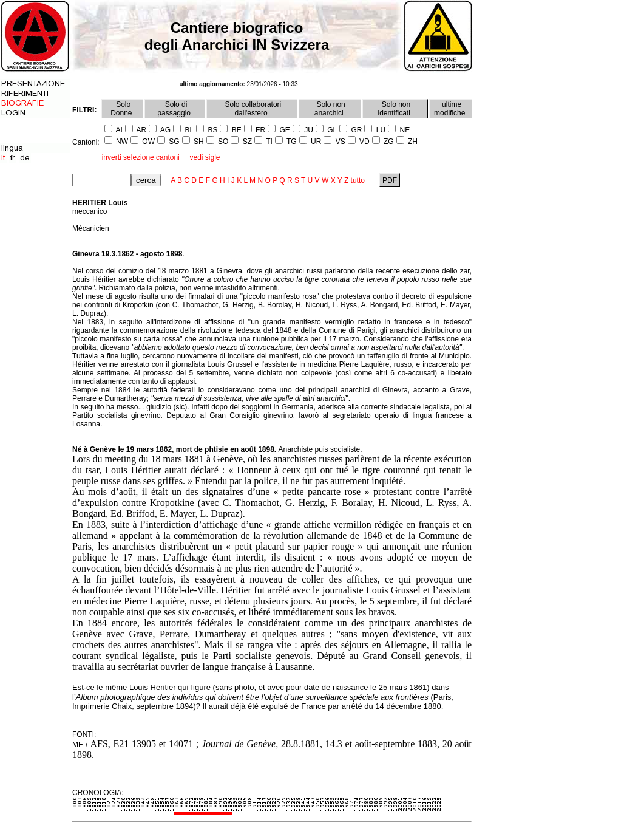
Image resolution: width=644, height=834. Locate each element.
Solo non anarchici (330, 109)
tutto (358, 180)
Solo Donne (122, 109)
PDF (390, 180)
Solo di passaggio (175, 109)
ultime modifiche (451, 109)
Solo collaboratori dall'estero (252, 109)
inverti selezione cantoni (141, 157)
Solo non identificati (395, 109)
